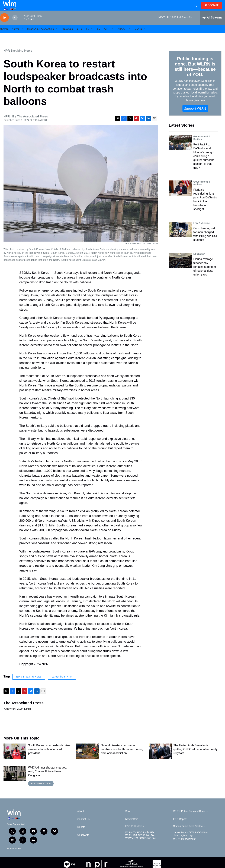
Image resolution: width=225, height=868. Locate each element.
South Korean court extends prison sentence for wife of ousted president (50, 757)
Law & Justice (202, 231)
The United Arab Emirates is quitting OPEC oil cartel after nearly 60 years (195, 757)
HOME (4, 37)
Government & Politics (202, 146)
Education (199, 262)
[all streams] (212, 26)
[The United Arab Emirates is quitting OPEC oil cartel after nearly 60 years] (160, 759)
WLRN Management (184, 847)
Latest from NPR (62, 685)
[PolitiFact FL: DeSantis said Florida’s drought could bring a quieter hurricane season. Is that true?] (180, 151)
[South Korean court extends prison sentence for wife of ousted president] (15, 759)
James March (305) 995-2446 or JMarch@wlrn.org (191, 842)
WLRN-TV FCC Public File (140, 840)
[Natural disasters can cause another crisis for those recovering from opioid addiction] (88, 759)
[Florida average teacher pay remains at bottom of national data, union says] (180, 268)
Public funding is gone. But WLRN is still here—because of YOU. (195, 74)
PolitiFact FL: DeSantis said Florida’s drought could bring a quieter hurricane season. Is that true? (204, 164)
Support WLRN (195, 116)
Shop (128, 819)
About (122, 37)
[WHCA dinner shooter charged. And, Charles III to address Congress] (15, 781)
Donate (81, 835)
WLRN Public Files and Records (191, 819)
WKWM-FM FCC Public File (141, 846)
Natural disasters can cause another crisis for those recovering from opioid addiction (122, 757)
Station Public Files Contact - (189, 834)
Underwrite (83, 843)
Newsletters (72, 37)
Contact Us (83, 827)
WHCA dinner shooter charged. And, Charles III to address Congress (48, 779)
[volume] (15, 26)
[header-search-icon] (197, 9)
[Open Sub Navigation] (22, 37)
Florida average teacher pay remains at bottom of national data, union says (205, 275)
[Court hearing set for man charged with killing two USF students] (180, 237)
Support (103, 37)
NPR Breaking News (18, 59)
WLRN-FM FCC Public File (140, 843)
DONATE (215, 9)
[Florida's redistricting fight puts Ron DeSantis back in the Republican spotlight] (180, 196)
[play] (4, 26)
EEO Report (180, 827)
